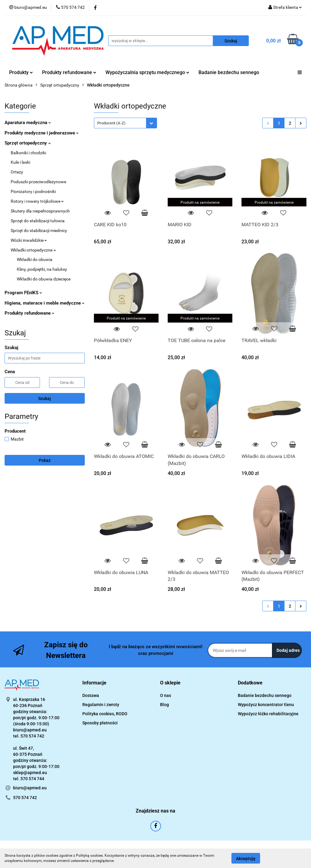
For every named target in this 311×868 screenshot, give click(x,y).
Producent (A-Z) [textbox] (111, 123)
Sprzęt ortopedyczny (28, 143)
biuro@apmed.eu (30, 788)
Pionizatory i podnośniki (33, 191)
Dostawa (91, 695)
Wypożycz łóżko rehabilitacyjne (268, 714)
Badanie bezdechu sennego (229, 72)
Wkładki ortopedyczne (33, 250)
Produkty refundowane (69, 72)
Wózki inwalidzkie (29, 240)
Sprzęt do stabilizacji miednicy (39, 230)
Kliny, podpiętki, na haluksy (42, 269)
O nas (166, 695)
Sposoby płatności (100, 723)
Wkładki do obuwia (35, 259)
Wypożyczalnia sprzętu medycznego (147, 72)
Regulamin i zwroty (101, 705)
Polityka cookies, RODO (105, 714)
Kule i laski (20, 162)
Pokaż (45, 460)
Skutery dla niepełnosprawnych (40, 211)
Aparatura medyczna (28, 123)
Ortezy (17, 172)
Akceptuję (246, 858)
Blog (164, 705)
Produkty (21, 72)
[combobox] (125, 123)
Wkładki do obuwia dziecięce (44, 279)
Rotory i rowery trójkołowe (37, 201)
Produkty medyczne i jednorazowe (42, 133)
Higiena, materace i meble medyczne (45, 303)
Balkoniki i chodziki (28, 153)
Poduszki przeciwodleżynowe (38, 182)
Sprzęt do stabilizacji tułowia (38, 221)
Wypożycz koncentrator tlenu (266, 705)
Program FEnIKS (23, 293)
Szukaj (45, 398)
